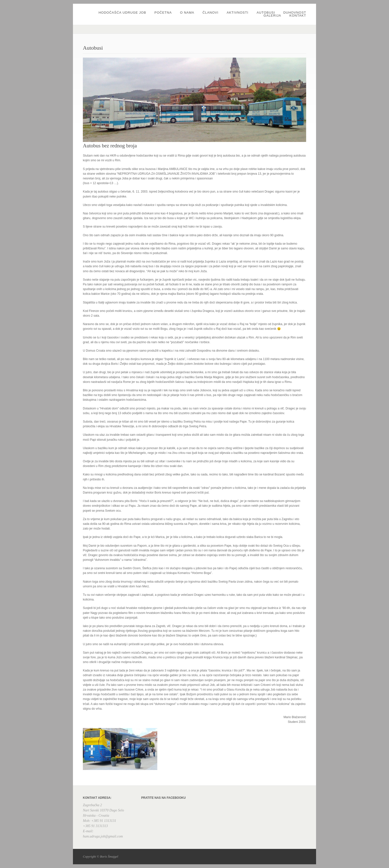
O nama (187, 13)
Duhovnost (295, 13)
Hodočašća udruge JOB (122, 13)
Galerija (272, 16)
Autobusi (266, 13)
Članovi (210, 13)
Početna (163, 13)
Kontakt (298, 16)
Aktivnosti (238, 13)
